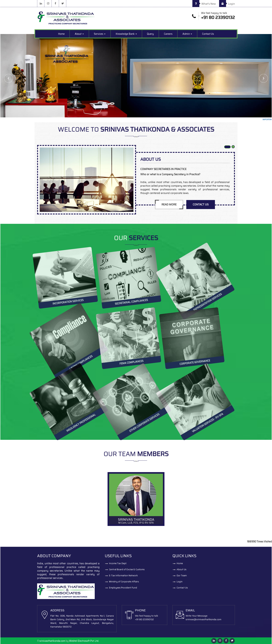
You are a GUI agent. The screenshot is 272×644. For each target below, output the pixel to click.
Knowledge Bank (126, 34)
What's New (204, 4)
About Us (181, 569)
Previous (8, 78)
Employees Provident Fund (123, 588)
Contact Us (208, 34)
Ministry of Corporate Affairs (124, 582)
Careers (168, 34)
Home (61, 34)
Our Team (182, 576)
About (79, 34)
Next (263, 78)
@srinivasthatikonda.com (208, 619)
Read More (169, 205)
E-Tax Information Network (123, 576)
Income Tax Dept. (118, 563)
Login (227, 4)
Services (100, 34)
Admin (187, 34)
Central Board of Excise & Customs (127, 569)
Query (150, 34)
